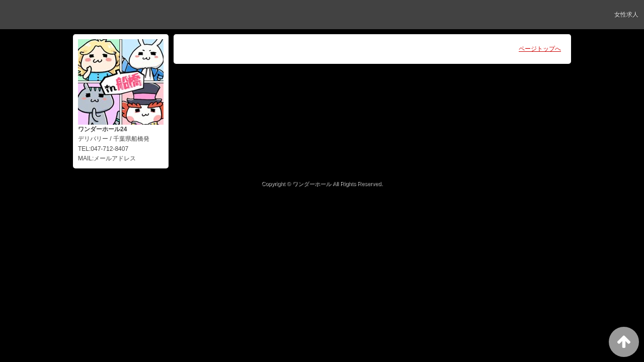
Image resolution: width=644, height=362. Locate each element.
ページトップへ (540, 49)
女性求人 (626, 15)
